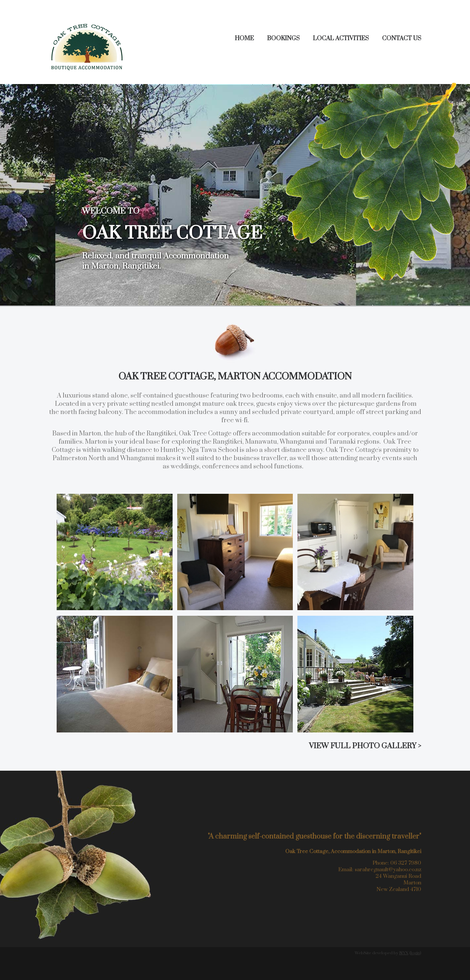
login (415, 953)
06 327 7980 (406, 863)
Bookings (283, 38)
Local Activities (341, 38)
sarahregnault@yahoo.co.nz (388, 870)
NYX (404, 953)
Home (244, 38)
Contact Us (402, 38)
